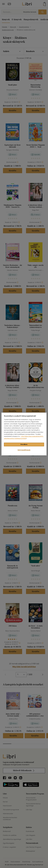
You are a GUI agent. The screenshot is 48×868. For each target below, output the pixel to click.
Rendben (24, 444)
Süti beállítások (24, 450)
